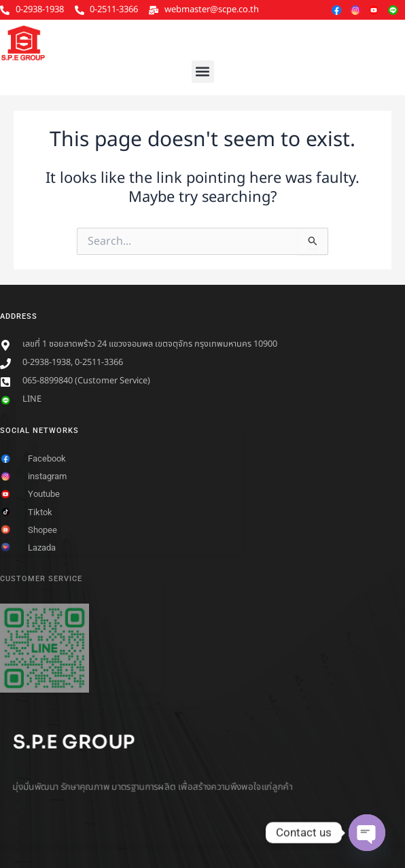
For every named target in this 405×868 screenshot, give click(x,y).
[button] (203, 72)
